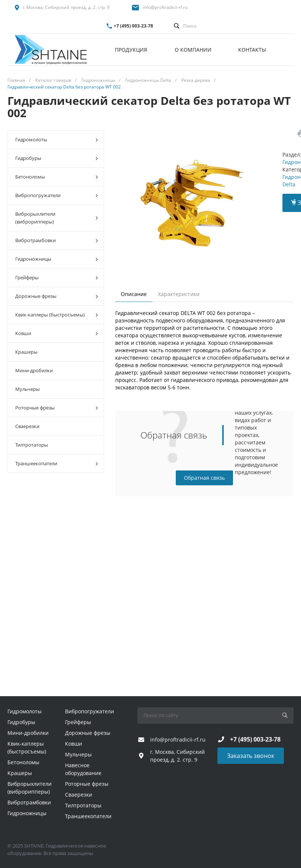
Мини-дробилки (34, 370)
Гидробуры (57, 158)
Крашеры (26, 352)
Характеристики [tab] (179, 294)
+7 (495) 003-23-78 (133, 26)
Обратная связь (204, 478)
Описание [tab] (134, 294)
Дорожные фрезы (57, 296)
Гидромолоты (57, 140)
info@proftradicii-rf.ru (165, 7)
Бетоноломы (57, 177)
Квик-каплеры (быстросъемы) (57, 315)
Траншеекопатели (57, 464)
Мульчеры (27, 389)
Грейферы (57, 278)
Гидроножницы (57, 259)
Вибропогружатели (57, 195)
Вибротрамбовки (57, 240)
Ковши (57, 333)
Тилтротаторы (32, 445)
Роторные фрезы (57, 408)
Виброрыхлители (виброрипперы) (57, 218)
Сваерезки (27, 426)
